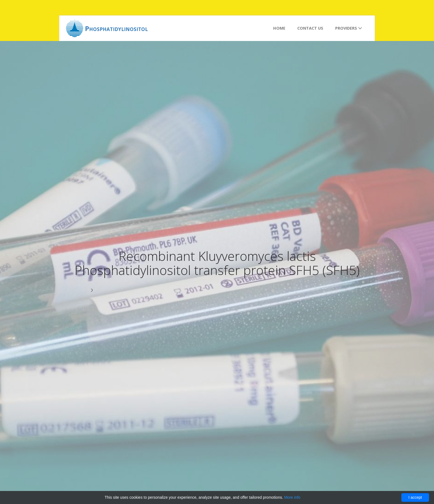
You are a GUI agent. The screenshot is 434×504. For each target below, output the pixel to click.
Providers (349, 28)
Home (279, 28)
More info (292, 497)
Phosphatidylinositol (116, 28)
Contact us (310, 28)
